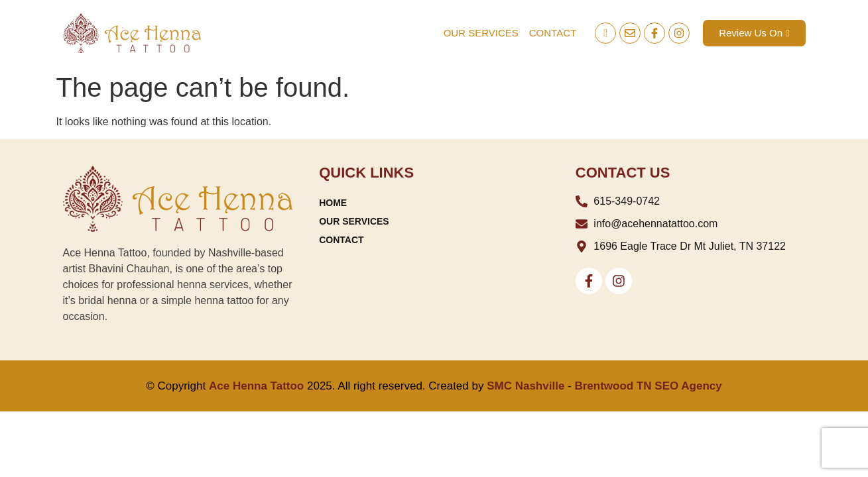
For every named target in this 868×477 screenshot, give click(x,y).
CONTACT (553, 33)
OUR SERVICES (481, 33)
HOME (333, 203)
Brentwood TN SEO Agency (648, 386)
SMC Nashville (526, 386)
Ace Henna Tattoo (256, 386)
